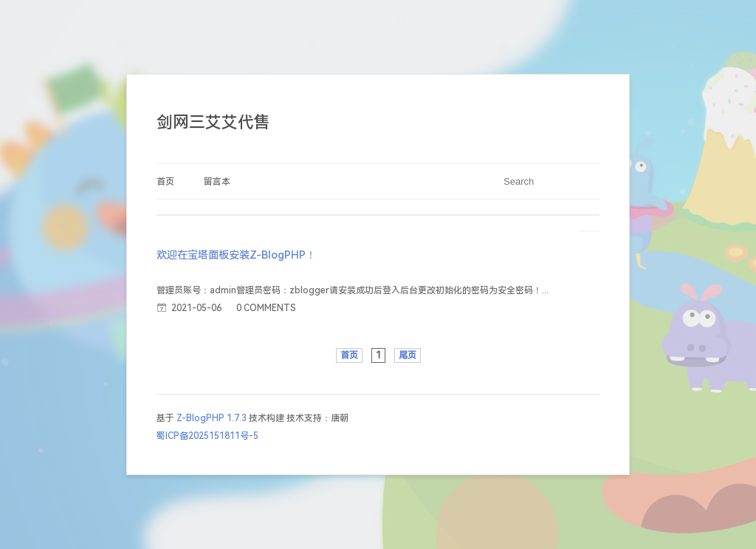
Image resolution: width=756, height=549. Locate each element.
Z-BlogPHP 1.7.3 (212, 418)
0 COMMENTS (266, 308)
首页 (165, 182)
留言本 (217, 182)
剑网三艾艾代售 (213, 122)
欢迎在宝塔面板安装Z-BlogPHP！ (236, 255)
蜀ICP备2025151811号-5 (207, 436)
